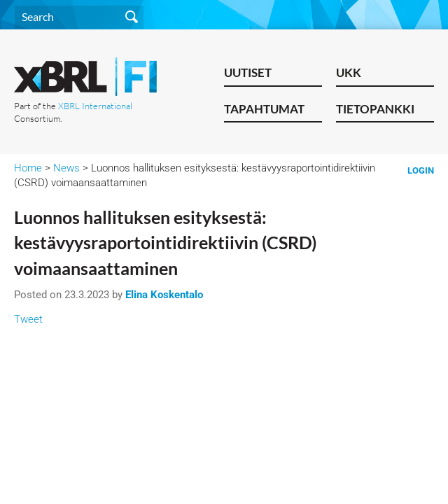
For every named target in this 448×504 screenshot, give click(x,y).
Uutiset (248, 72)
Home (28, 168)
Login (421, 170)
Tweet (28, 319)
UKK (349, 72)
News (66, 168)
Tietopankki (375, 109)
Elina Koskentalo (164, 295)
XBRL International (95, 106)
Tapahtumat (264, 109)
